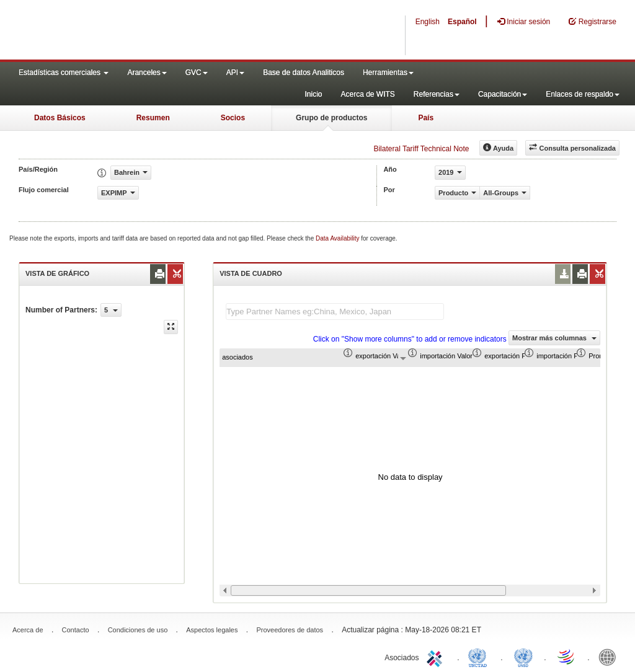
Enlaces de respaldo (583, 94)
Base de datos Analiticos (304, 73)
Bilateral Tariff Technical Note (421, 149)
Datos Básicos (60, 118)
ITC (437, 657)
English (428, 22)
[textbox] (335, 312)
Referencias (437, 94)
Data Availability (338, 238)
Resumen (153, 118)
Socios (233, 118)
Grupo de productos (331, 118)
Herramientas (388, 73)
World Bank (610, 657)
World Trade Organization (567, 657)
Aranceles (147, 73)
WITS (124, 31)
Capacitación (503, 94)
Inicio (313, 94)
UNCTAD (480, 657)
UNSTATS (523, 657)
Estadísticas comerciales (64, 73)
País (426, 118)
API (235, 73)
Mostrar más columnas (554, 338)
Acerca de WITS (367, 94)
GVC (197, 73)
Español (462, 22)
